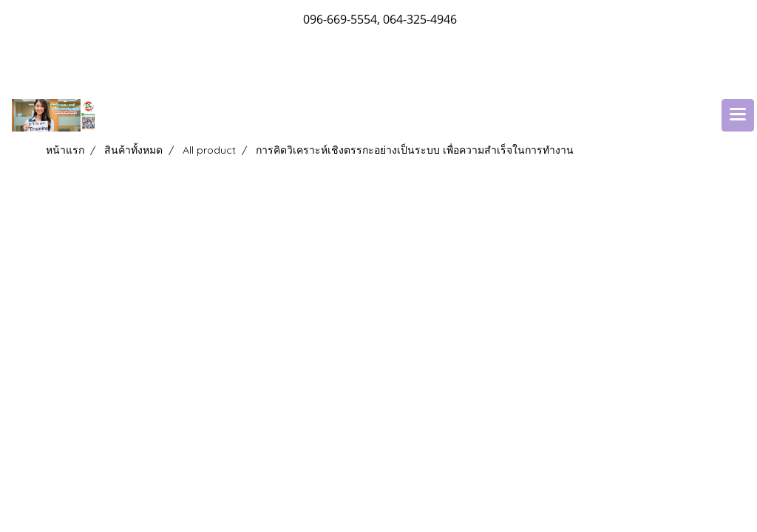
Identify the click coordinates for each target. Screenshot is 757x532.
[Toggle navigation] (738, 115)
